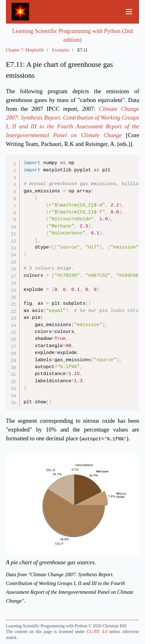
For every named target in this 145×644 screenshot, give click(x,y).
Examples (61, 50)
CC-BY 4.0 (97, 632)
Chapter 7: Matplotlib (25, 50)
